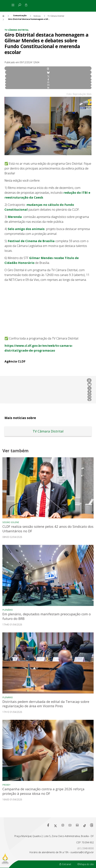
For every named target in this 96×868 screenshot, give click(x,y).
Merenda (15, 217)
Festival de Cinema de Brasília (31, 241)
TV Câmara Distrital (17, 30)
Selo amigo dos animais (26, 229)
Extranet (65, 864)
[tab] (20, 5)
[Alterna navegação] (14, 5)
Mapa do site (85, 864)
